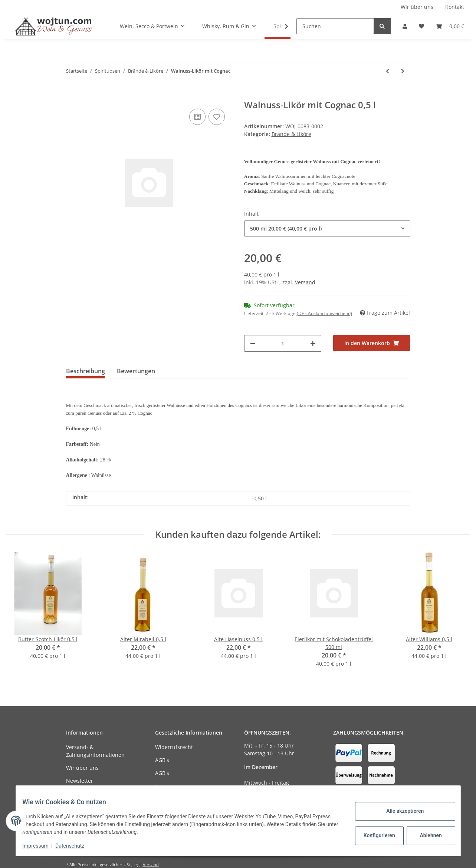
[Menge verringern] (253, 343)
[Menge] (283, 343)
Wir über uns (417, 7)
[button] (405, 26)
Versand (305, 282)
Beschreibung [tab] (86, 371)
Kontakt (455, 7)
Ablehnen (425, 835)
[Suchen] (335, 26)
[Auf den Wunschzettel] (217, 117)
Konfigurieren (375, 835)
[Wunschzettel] (421, 26)
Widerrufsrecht (174, 747)
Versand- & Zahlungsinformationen (95, 751)
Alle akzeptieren (400, 811)
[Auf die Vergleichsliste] (197, 117)
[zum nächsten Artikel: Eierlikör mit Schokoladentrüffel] (403, 71)
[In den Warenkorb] (72, 96)
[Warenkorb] (450, 26)
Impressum (169, 786)
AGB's (162, 760)
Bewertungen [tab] (136, 371)
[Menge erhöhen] (313, 343)
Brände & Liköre (291, 134)
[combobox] (327, 228)
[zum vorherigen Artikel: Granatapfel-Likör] (388, 71)
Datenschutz (75, 846)
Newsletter (80, 781)
